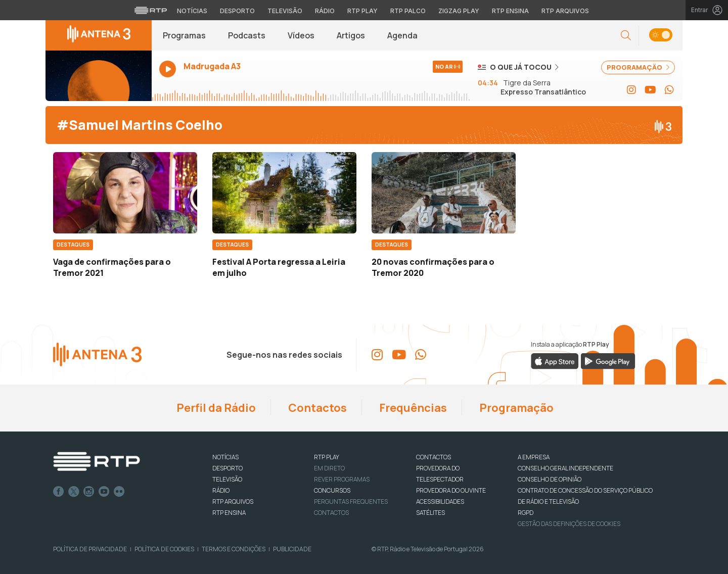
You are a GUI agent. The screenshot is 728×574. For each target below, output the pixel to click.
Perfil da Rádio (215, 408)
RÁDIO (221, 490)
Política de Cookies (164, 549)
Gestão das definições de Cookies (569, 524)
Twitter (74, 492)
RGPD (526, 513)
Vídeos (301, 35)
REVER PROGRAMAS (342, 479)
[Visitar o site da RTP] (151, 10)
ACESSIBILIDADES (440, 501)
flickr (119, 492)
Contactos (316, 408)
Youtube (104, 492)
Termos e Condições (234, 549)
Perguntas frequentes (351, 501)
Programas (184, 35)
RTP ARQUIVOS (233, 501)
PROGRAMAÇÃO (638, 67)
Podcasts (247, 35)
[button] (626, 36)
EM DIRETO (329, 468)
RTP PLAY (327, 457)
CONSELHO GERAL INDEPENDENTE (565, 468)
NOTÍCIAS (225, 457)
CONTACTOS (434, 457)
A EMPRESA (534, 457)
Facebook (59, 492)
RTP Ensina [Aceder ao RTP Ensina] (510, 11)
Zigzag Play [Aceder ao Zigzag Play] (459, 11)
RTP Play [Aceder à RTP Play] (362, 11)
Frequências (412, 408)
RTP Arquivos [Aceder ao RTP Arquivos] (565, 11)
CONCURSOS (332, 490)
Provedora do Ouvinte (451, 490)
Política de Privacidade (90, 549)
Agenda (402, 35)
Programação (515, 408)
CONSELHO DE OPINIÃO (550, 479)
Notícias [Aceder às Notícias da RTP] (192, 11)
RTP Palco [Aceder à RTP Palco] (408, 11)
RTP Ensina (229, 513)
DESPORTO (227, 468)
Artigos (351, 35)
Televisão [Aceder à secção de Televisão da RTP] (285, 11)
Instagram (89, 492)
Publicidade (292, 549)
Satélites (430, 513)
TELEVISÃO (227, 479)
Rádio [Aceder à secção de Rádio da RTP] (325, 11)
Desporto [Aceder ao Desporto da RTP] (237, 11)
